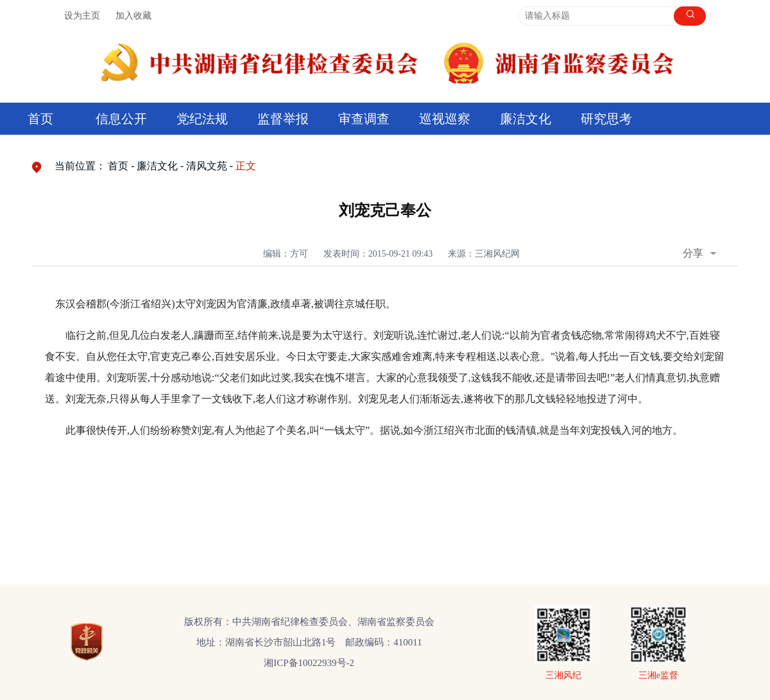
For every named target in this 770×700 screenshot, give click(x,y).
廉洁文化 (526, 119)
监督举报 (283, 119)
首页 (40, 119)
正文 (246, 166)
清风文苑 (207, 166)
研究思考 (606, 119)
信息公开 (121, 119)
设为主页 (82, 16)
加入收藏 (133, 16)
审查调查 (364, 119)
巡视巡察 (445, 119)
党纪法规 (202, 119)
